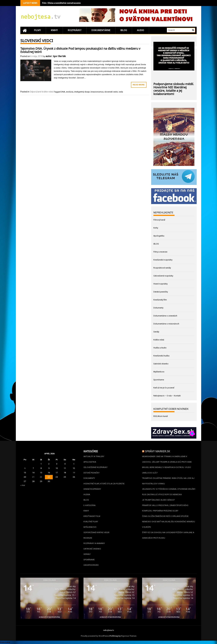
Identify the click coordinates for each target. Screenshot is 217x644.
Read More (139, 85)
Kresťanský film (160, 300)
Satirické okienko (161, 364)
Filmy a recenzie (160, 252)
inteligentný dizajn (82, 92)
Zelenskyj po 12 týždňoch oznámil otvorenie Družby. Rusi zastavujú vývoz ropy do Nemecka (169, 492)
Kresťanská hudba (161, 356)
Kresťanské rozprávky (163, 260)
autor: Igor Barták (56, 56)
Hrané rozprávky (160, 284)
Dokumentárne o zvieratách (165, 316)
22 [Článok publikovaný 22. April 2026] (41, 477)
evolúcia (70, 92)
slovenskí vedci (111, 92)
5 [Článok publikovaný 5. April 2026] (74, 464)
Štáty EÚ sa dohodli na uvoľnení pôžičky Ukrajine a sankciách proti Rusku (168, 535)
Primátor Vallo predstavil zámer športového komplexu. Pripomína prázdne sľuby (165, 508)
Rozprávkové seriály (162, 268)
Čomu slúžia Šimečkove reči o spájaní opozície (165, 516)
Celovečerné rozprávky (163, 276)
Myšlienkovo (159, 372)
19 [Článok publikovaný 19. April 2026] (74, 473)
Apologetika (159, 236)
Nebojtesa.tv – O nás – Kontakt (167, 396)
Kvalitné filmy (91, 522)
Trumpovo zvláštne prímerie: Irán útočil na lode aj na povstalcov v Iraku (168, 481)
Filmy (38, 30)
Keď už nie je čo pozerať (164, 388)
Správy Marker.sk (157, 451)
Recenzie (88, 538)
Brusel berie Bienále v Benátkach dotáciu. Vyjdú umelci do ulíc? (167, 470)
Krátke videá (159, 340)
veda (121, 92)
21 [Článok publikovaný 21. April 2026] (33, 477)
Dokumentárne (101, 30)
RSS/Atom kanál (161, 416)
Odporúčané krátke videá (42, 92)
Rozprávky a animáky (94, 543)
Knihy (54, 30)
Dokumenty (158, 308)
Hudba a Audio (160, 348)
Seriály (156, 332)
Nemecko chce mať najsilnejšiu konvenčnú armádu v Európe (169, 524)
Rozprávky (75, 30)
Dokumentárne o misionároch (166, 324)
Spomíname (159, 380)
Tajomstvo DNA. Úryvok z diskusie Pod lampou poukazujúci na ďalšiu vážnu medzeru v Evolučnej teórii (80, 50)
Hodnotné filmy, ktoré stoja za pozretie (104, 484)
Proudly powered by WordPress (94, 636)
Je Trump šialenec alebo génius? (159, 500)
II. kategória (90, 505)
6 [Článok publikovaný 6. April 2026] (25, 468)
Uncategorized (91, 565)
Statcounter (5, 642)
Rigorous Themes (129, 636)
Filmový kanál (159, 220)
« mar (23, 485)
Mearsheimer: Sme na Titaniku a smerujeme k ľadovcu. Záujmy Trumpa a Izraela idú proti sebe (167, 459)
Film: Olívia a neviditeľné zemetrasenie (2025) (65, 3)
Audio (141, 30)
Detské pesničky (161, 292)
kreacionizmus (97, 92)
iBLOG (124, 30)
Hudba (87, 494)
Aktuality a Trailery (94, 456)
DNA (63, 92)
